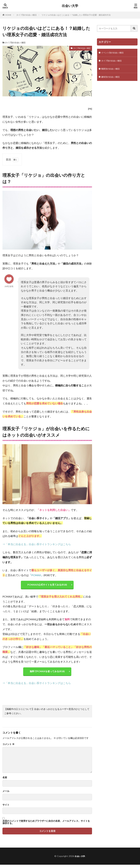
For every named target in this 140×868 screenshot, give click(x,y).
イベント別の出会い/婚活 (114, 53)
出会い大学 (70, 6)
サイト (6, 808)
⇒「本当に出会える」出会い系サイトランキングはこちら (37, 544)
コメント (8, 747)
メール (6, 794)
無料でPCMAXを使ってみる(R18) (47, 674)
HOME (8, 15)
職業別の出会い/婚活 (112, 70)
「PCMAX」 (36, 575)
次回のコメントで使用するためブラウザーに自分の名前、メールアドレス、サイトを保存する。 (46, 825)
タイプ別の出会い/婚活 (26, 15)
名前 (5, 781)
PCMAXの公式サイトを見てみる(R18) (47, 585)
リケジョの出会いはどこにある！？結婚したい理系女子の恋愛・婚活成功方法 (76, 15)
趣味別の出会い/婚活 (112, 79)
